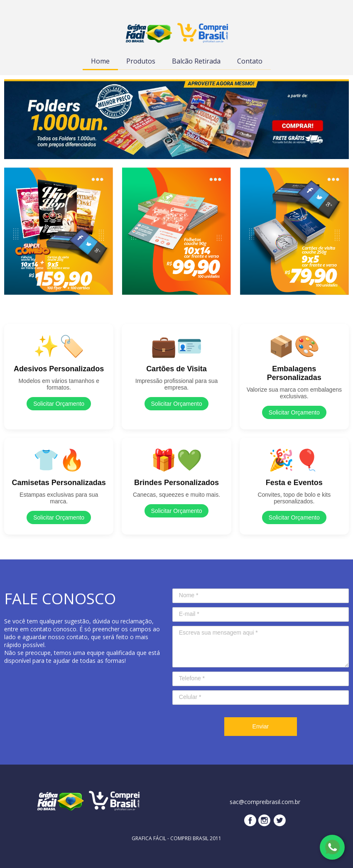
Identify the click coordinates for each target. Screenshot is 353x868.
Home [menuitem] (100, 61)
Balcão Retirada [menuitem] (196, 61)
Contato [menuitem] (250, 61)
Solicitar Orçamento (59, 404)
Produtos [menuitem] (141, 61)
